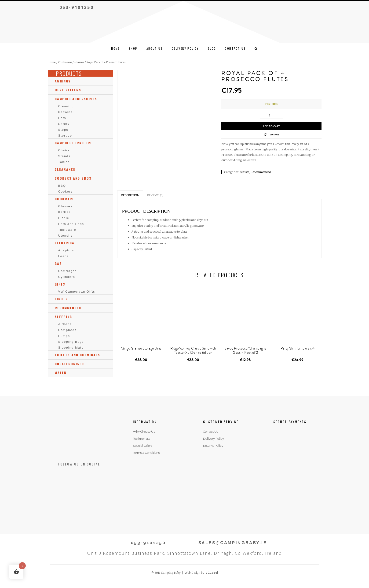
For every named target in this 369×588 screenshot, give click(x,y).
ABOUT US (155, 48)
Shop (133, 48)
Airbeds (65, 324)
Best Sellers (68, 90)
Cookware (65, 62)
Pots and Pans (71, 224)
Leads (64, 256)
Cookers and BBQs (73, 178)
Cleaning (66, 106)
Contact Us (211, 432)
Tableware (67, 230)
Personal (66, 112)
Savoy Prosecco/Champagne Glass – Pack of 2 (245, 350)
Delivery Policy (185, 48)
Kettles (65, 212)
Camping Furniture (74, 143)
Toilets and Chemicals (77, 355)
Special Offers (143, 446)
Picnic (64, 218)
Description (130, 195)
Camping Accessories (76, 99)
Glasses (79, 62)
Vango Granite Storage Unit (141, 348)
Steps (63, 130)
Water (61, 373)
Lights (61, 299)
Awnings (63, 81)
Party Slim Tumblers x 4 (298, 348)
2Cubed (212, 573)
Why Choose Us (144, 432)
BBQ (62, 186)
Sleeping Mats (71, 348)
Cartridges (68, 271)
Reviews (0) (155, 195)
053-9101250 (77, 7)
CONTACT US (235, 48)
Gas (58, 263)
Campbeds (68, 330)
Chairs (64, 150)
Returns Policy (213, 446)
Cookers (66, 192)
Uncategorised (69, 364)
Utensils (66, 236)
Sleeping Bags (71, 342)
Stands (64, 156)
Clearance (65, 169)
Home (115, 48)
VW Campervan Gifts (77, 292)
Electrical (66, 243)
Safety (64, 124)
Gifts (60, 284)
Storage (65, 136)
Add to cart (271, 126)
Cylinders (67, 277)
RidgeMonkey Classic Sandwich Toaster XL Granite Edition (193, 350)
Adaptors (66, 250)
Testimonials (142, 439)
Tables (64, 162)
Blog (212, 48)
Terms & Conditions (146, 453)
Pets (62, 118)
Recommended (261, 172)
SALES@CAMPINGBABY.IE (233, 543)
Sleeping (63, 317)
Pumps (64, 336)
